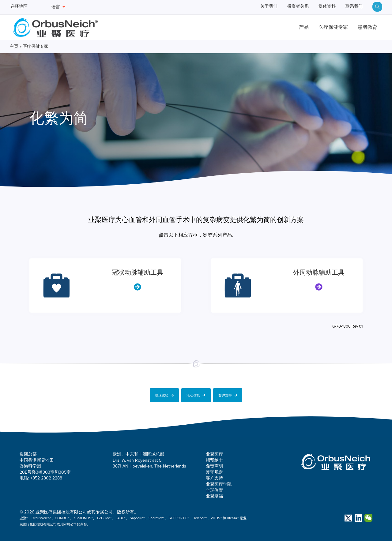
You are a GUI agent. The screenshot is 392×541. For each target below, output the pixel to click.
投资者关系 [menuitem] (285, 7)
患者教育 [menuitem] (365, 28)
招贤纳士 (214, 459)
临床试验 (164, 394)
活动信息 (196, 394)
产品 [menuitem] (290, 28)
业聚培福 (214, 496)
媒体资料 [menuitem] (320, 7)
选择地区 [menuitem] (21, 7)
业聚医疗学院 (219, 483)
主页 (14, 47)
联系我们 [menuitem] (351, 7)
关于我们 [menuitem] (251, 7)
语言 (58, 7)
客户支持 (228, 394)
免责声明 (214, 466)
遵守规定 (214, 471)
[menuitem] (377, 7)
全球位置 (214, 489)
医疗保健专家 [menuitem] (325, 28)
